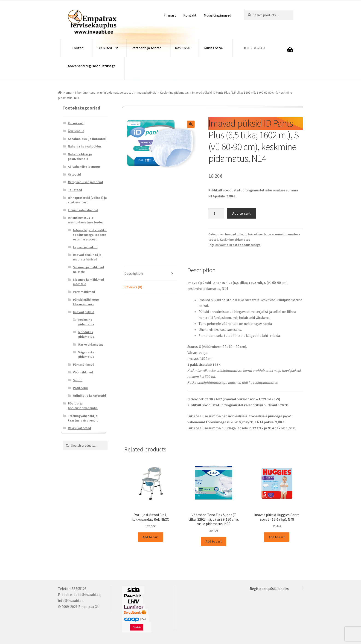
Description (134, 273)
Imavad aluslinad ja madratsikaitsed (87, 257)
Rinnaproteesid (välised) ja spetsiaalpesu (87, 200)
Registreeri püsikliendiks (269, 589)
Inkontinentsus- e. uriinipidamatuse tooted (104, 92)
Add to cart (242, 213)
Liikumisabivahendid (83, 210)
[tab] (151, 274)
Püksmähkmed (84, 364)
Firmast (170, 15)
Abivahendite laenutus (84, 167)
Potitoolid (80, 388)
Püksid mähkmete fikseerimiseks (86, 302)
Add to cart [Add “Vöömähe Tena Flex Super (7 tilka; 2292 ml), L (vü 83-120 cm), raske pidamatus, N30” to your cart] (214, 541)
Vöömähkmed (83, 372)
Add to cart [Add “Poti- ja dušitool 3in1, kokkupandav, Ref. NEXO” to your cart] (151, 537)
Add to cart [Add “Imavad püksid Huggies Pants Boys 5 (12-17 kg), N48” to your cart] (277, 537)
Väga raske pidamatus (86, 355)
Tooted (78, 48)
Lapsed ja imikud (85, 247)
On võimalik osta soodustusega (238, 245)
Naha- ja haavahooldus (85, 146)
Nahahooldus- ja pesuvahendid (80, 156)
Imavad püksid (147, 92)
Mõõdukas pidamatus (86, 334)
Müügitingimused (217, 15)
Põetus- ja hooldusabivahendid (83, 406)
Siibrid (78, 380)
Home (68, 92)
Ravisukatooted (79, 428)
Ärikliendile (76, 131)
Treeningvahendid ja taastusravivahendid (83, 418)
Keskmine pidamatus (174, 92)
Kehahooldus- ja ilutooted (87, 139)
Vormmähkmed (84, 292)
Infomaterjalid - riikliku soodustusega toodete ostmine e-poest (90, 235)
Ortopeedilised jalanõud (85, 182)
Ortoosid (74, 174)
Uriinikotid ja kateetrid (89, 396)
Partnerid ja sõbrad (146, 48)
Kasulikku (183, 48)
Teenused (104, 48)
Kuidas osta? (214, 48)
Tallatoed (75, 190)
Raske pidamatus (91, 344)
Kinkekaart (76, 123)
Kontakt (190, 15)
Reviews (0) (133, 287)
